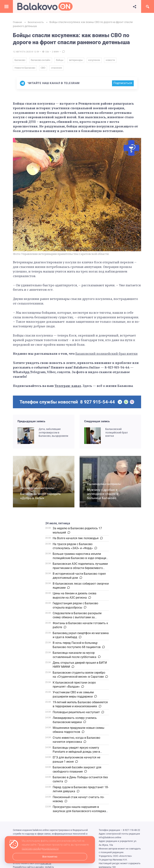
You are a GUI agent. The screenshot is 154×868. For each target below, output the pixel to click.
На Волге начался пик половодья (76, 540)
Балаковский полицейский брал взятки (107, 355)
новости (113, 61)
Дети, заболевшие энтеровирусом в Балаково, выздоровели (53, 434)
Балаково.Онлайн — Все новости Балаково (45, 6)
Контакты (46, 865)
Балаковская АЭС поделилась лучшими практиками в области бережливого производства (80, 569)
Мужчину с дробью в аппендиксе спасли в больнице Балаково (103, 495)
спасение (58, 69)
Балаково (20, 61)
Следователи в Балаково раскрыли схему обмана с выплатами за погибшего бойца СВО (77, 619)
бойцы (61, 61)
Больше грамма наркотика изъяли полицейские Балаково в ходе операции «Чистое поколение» (80, 559)
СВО (44, 69)
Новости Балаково (25, 69)
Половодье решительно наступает (76, 714)
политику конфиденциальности (40, 849)
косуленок (97, 61)
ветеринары (78, 61)
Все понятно (50, 857)
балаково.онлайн (41, 61)
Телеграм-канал (68, 387)
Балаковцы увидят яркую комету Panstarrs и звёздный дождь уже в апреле (76, 753)
